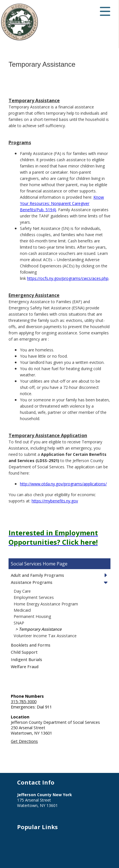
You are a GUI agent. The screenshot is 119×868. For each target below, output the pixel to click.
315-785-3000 (24, 702)
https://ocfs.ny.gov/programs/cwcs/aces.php (68, 278)
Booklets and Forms (31, 645)
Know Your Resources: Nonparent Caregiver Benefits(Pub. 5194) (62, 203)
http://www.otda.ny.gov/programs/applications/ (63, 484)
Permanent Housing (32, 616)
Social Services (26, 564)
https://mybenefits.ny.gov (55, 501)
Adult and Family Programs (37, 575)
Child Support (24, 652)
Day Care (22, 591)
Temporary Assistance (40, 629)
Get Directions (24, 741)
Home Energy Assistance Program (46, 604)
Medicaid (22, 610)
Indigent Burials (26, 660)
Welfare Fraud (25, 667)
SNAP (19, 623)
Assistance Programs (32, 582)
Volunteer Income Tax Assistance (45, 636)
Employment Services (34, 597)
